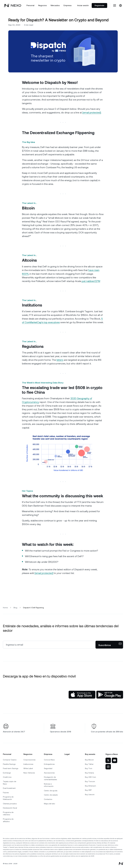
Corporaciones (29, 760)
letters (60, 360)
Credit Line (7, 777)
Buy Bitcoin (89, 760)
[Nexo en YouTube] (115, 760)
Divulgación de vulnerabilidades (50, 778)
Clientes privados (10, 804)
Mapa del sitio (50, 804)
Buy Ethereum (90, 786)
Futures (6, 793)
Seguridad (48, 768)
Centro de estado (51, 795)
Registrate (99, 5)
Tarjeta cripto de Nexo (10, 783)
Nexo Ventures (29, 773)
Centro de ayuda (51, 791)
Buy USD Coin (90, 777)
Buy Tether (89, 764)
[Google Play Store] (110, 695)
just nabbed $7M (91, 281)
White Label (28, 768)
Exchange (7, 773)
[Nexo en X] (108, 760)
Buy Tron (89, 768)
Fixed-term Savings (11, 768)
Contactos (48, 799)
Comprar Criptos (10, 760)
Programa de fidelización (8, 798)
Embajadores (49, 764)
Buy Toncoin (90, 781)
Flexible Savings (9, 764)
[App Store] (82, 695)
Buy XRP (88, 790)
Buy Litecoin (90, 794)
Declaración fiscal (10, 808)
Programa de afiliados (8, 820)
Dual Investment (9, 788)
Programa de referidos (8, 814)
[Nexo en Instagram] (108, 767)
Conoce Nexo (49, 760)
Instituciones (28, 764)
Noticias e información (49, 785)
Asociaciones (49, 773)
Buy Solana (89, 773)
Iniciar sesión (83, 5)
